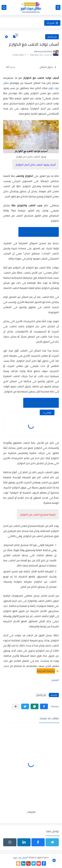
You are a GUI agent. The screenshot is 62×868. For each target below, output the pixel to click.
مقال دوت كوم (20, 858)
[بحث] (4, 7)
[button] (44, 706)
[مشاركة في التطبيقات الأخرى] (16, 706)
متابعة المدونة (46, 671)
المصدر (55, 680)
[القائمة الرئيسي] (58, 7)
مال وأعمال (52, 37)
